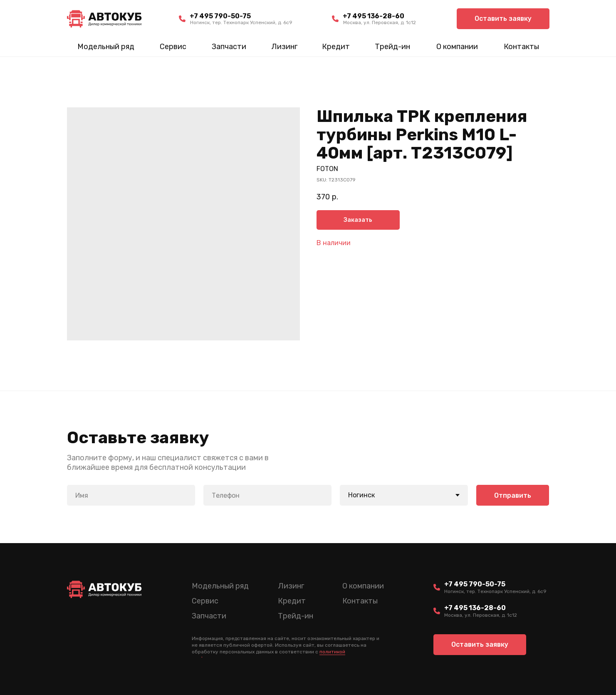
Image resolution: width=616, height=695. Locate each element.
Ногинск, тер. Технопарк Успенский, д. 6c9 (241, 22)
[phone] (267, 495)
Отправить (513, 495)
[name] (131, 495)
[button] (503, 19)
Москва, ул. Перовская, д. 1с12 (380, 22)
